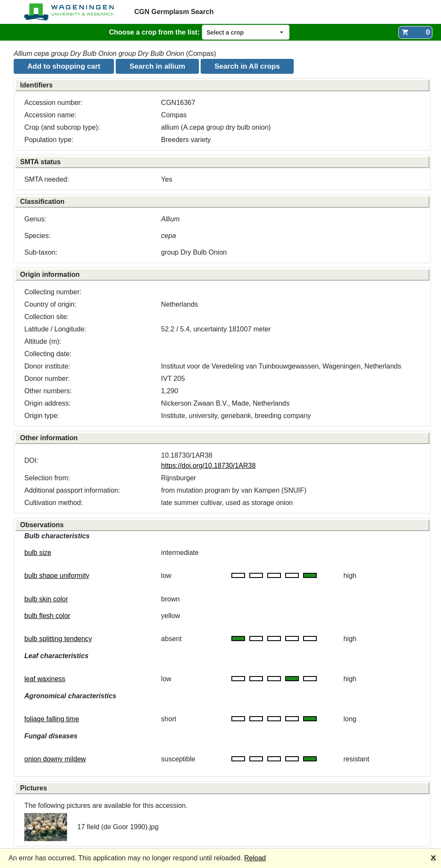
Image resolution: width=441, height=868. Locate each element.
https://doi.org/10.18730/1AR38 (208, 466)
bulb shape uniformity (57, 576)
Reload (255, 858)
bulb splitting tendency (58, 639)
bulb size (38, 553)
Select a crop (225, 32)
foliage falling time (52, 719)
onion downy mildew (55, 759)
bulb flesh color (47, 616)
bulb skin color (46, 599)
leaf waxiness (45, 679)
